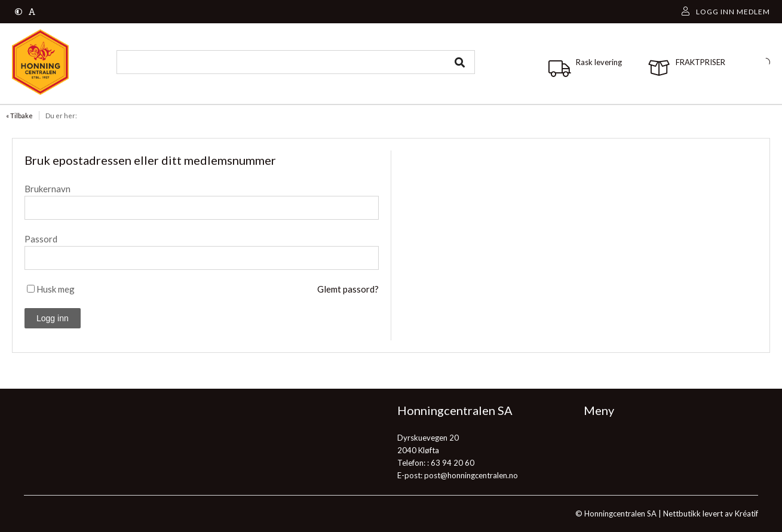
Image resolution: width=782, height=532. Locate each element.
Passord (41, 239)
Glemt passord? (348, 289)
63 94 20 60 (453, 463)
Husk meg (56, 289)
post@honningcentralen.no (471, 475)
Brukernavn (47, 189)
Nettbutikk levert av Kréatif (711, 513)
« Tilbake (19, 116)
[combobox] (296, 62)
